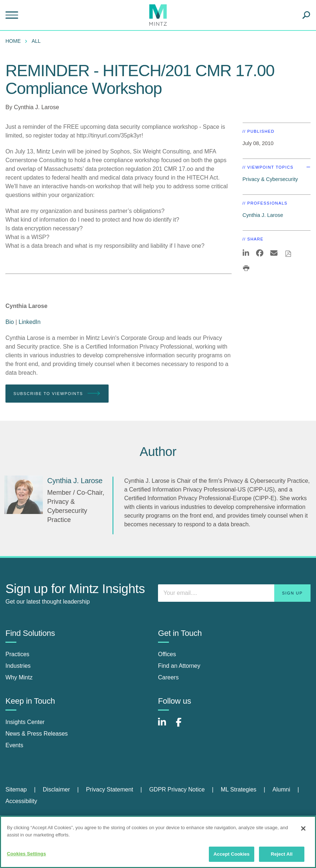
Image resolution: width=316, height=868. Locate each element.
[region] (158, 842)
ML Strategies (239, 789)
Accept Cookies (232, 854)
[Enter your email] (234, 593)
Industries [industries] (18, 666)
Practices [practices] (17, 654)
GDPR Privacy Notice (177, 789)
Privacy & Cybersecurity (270, 179)
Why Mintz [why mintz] (19, 677)
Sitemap (16, 789)
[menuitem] (15, 41)
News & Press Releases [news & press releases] (37, 734)
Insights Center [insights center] (25, 722)
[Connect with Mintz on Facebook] (183, 726)
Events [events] (14, 745)
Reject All (281, 854)
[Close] (303, 828)
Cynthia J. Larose (37, 107)
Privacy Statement (110, 789)
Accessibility (21, 801)
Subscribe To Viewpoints (57, 394)
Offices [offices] (167, 654)
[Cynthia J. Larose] (24, 495)
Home (13, 41)
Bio (10, 322)
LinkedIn (30, 322)
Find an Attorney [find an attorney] (179, 666)
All (36, 41)
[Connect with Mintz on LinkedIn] (165, 726)
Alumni (281, 789)
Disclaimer (56, 789)
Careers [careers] (168, 677)
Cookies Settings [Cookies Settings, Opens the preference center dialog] (27, 854)
